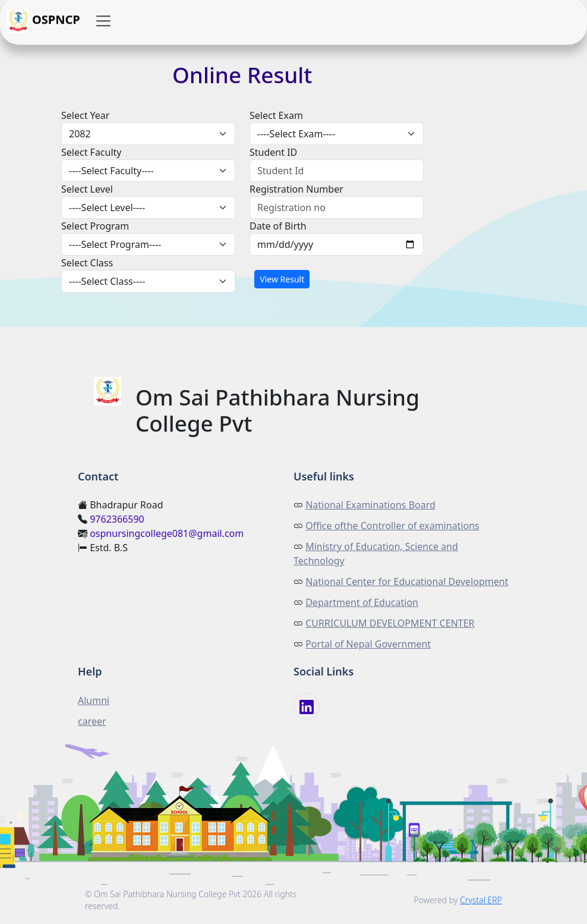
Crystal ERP (481, 900)
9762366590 (117, 519)
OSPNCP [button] (44, 21)
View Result (282, 279)
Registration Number (296, 189)
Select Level (87, 189)
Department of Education (362, 602)
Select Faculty (91, 152)
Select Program (95, 226)
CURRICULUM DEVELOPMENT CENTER (390, 623)
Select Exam (276, 115)
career (92, 721)
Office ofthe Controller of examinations (392, 526)
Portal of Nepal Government (368, 644)
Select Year (85, 115)
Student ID (273, 152)
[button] (103, 21)
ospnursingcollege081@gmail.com (167, 533)
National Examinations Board (370, 505)
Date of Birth (278, 226)
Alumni (94, 700)
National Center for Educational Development (407, 582)
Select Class (87, 263)
